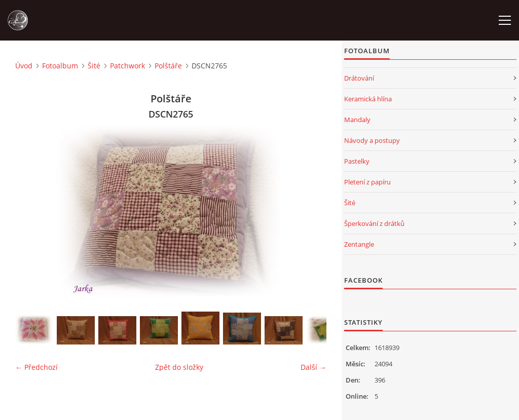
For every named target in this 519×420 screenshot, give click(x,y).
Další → (313, 367)
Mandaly (357, 120)
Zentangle (359, 244)
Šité (94, 66)
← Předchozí (36, 367)
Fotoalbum (60, 66)
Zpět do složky (179, 367)
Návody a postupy (372, 140)
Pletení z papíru (367, 182)
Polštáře (168, 66)
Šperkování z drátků (374, 223)
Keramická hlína (368, 99)
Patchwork (127, 66)
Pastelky (357, 161)
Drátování (359, 78)
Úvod (24, 66)
